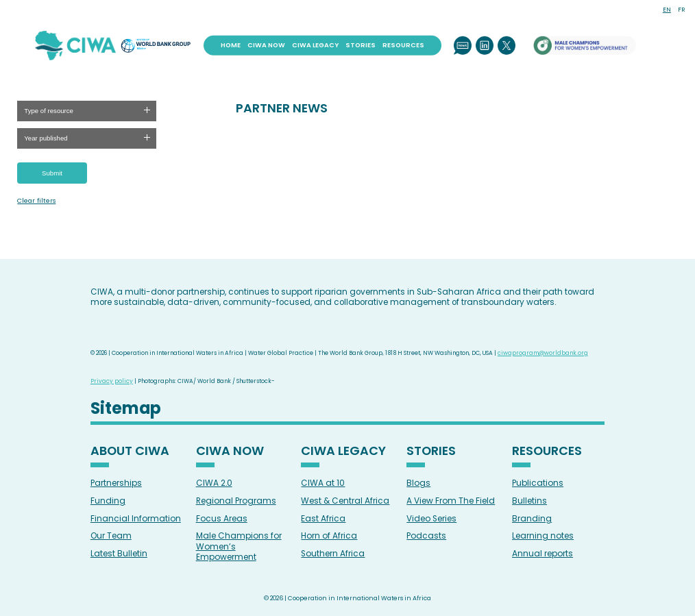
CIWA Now (266, 45)
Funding (108, 501)
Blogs (418, 483)
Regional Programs (236, 501)
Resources (403, 45)
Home (231, 45)
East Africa (323, 518)
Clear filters (36, 201)
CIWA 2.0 (214, 483)
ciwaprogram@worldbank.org (543, 353)
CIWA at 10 (323, 483)
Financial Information (136, 518)
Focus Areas (222, 518)
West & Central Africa (345, 501)
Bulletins (529, 501)
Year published (46, 138)
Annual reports (542, 553)
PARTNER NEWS (282, 108)
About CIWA (130, 452)
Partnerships (116, 483)
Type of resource (49, 111)
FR (681, 10)
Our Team (111, 535)
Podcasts (426, 535)
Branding (532, 518)
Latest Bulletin (119, 553)
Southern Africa (333, 553)
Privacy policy (112, 381)
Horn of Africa (329, 535)
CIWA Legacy (315, 45)
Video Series (431, 518)
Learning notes (543, 535)
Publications (538, 483)
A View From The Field (451, 501)
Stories (361, 45)
